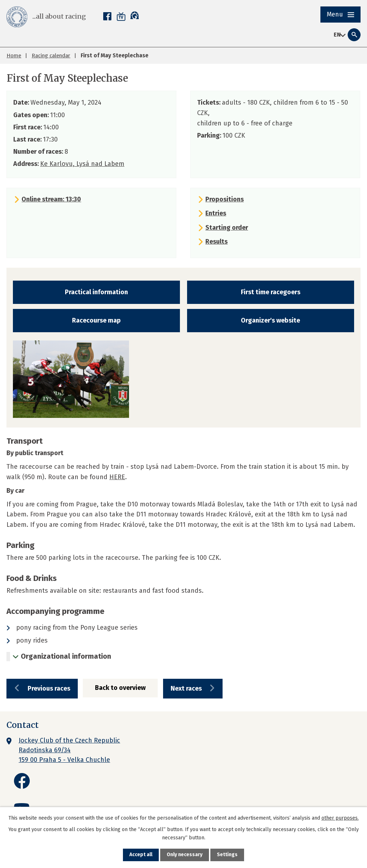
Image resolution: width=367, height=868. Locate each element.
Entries (216, 213)
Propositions (225, 199)
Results (216, 242)
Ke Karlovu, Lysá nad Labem (82, 164)
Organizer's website (270, 320)
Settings (228, 855)
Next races (192, 689)
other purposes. (340, 818)
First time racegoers (271, 292)
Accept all (141, 855)
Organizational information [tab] (66, 656)
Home (14, 56)
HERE (117, 477)
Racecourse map (96, 320)
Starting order (227, 228)
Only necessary (185, 855)
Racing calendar (51, 56)
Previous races (50, 689)
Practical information (96, 292)
